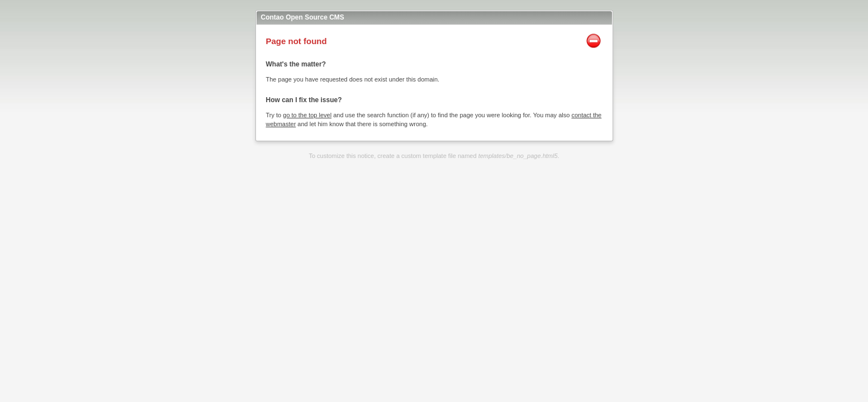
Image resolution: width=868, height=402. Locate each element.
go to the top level (307, 115)
